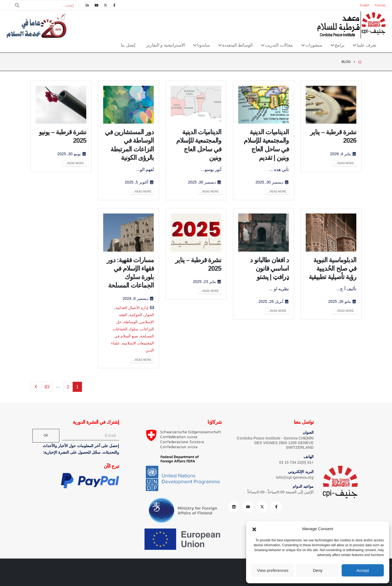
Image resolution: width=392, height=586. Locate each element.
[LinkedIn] (87, 5)
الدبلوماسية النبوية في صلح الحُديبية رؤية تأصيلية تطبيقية (333, 268)
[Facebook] (114, 5)
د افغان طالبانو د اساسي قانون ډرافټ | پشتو (269, 268)
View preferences (273, 570)
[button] (254, 529)
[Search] (17, 5)
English (365, 5)
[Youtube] (96, 5)
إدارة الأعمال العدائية (132, 308)
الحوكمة (136, 315)
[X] (105, 5)
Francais (380, 5)
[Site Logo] (351, 25)
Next (36, 387)
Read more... (344, 163)
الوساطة (131, 322)
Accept (363, 570)
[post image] (331, 105)
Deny (318, 570)
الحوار (149, 315)
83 (47, 387)
